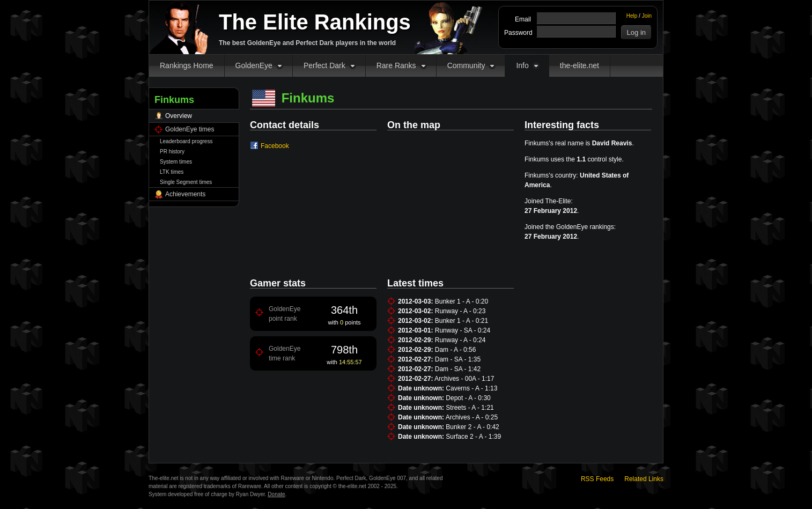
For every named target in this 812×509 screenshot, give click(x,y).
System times (176, 162)
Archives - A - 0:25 (472, 417)
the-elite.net (580, 65)
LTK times (172, 172)
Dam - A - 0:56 (456, 350)
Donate (276, 494)
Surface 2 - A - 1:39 (473, 437)
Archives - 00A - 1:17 (464, 379)
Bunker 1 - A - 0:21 (462, 321)
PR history (172, 152)
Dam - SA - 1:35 (458, 359)
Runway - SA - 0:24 (463, 330)
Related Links (644, 479)
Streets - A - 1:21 (470, 408)
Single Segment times (186, 182)
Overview (179, 116)
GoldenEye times (190, 129)
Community (466, 65)
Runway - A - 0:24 (460, 340)
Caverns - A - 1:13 (471, 388)
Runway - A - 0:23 (460, 311)
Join (647, 16)
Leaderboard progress (186, 141)
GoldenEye (254, 65)
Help (632, 16)
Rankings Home (187, 65)
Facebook (275, 146)
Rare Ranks (396, 65)
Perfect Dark (324, 65)
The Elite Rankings (315, 22)
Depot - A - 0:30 (468, 398)
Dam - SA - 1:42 (458, 369)
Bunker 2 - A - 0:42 (472, 427)
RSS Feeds (597, 479)
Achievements (185, 194)
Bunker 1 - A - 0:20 (462, 301)
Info (522, 65)
